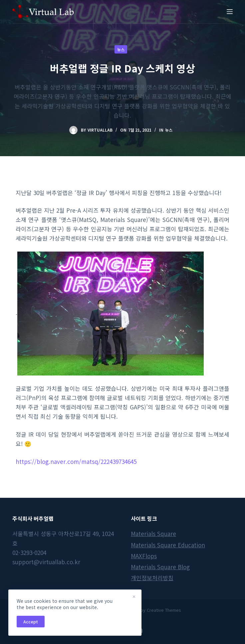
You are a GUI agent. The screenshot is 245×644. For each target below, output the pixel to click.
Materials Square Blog (160, 567)
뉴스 (121, 49)
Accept (31, 622)
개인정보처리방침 (152, 578)
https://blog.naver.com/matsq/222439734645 (76, 461)
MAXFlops (144, 556)
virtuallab (100, 130)
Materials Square (153, 534)
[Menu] (230, 12)
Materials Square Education (168, 545)
